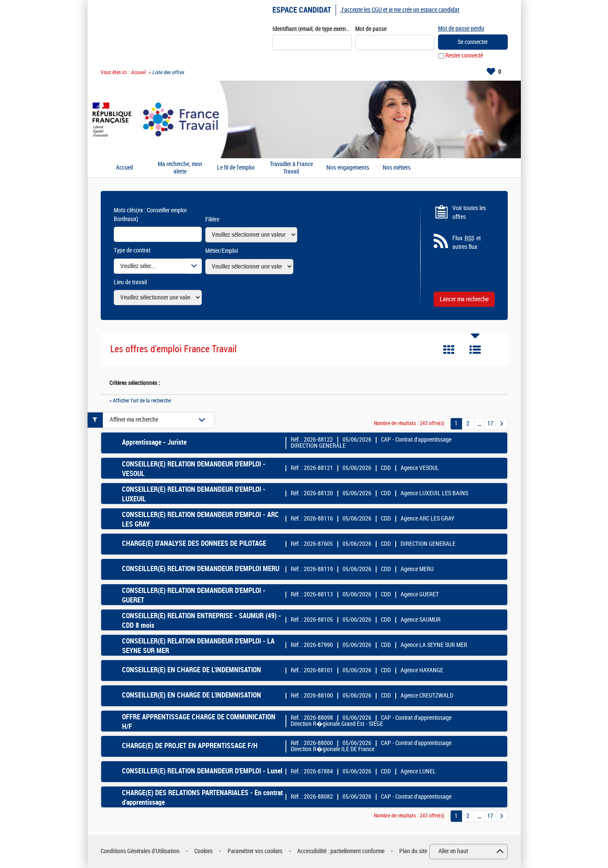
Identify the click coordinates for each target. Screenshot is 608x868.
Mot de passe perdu (461, 29)
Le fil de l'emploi (236, 168)
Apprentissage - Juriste (154, 443)
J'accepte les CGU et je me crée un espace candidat (400, 10)
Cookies (204, 852)
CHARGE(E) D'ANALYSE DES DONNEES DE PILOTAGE (194, 544)
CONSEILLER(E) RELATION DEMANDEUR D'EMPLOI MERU (201, 569)
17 (490, 424)
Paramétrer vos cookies (255, 852)
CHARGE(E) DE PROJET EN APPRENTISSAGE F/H (190, 746)
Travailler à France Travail (291, 168)
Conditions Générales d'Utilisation (140, 852)
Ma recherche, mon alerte (180, 168)
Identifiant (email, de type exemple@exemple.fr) (312, 29)
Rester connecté (464, 56)
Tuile (449, 350)
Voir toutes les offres (469, 213)
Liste (475, 350)
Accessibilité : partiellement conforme (341, 852)
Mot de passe (371, 29)
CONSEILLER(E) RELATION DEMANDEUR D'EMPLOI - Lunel (202, 771)
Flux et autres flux (467, 243)
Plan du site (413, 852)
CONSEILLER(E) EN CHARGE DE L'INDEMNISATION (192, 670)
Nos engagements (348, 168)
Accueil (138, 72)
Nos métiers (397, 168)
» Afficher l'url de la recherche (140, 401)
